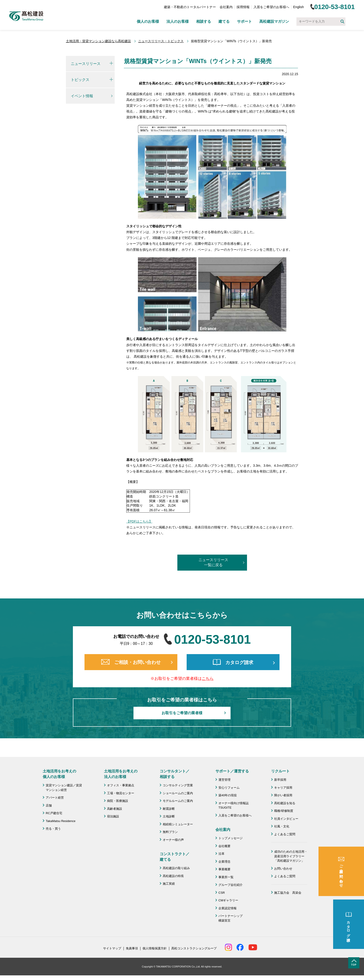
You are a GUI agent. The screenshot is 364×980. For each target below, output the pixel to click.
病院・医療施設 (118, 801)
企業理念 (224, 862)
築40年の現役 (228, 795)
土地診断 (169, 816)
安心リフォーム (229, 788)
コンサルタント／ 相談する (175, 774)
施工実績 (169, 884)
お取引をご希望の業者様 (182, 713)
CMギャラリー (228, 900)
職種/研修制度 (284, 811)
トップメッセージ (231, 838)
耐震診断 (169, 809)
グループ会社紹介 (231, 885)
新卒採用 (280, 780)
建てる (224, 21)
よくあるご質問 (285, 834)
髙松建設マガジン (274, 21)
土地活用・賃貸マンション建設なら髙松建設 (98, 41)
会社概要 (224, 846)
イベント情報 (82, 96)
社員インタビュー (286, 819)
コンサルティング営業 (178, 785)
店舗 (49, 805)
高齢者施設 (115, 809)
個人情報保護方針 (155, 948)
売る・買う (53, 829)
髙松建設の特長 (173, 876)
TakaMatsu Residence (61, 821)
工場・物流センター (121, 793)
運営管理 (224, 780)
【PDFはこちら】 (139, 521)
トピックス (80, 80)
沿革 (221, 854)
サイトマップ (112, 948)
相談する (204, 21)
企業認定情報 (227, 908)
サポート (244, 21)
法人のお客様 (178, 21)
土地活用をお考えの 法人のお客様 (121, 774)
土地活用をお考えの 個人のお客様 (59, 774)
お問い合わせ (283, 869)
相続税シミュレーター (178, 824)
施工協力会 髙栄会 (288, 893)
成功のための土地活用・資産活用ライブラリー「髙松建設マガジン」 (291, 856)
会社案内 (226, 7)
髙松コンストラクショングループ (194, 948)
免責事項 (132, 948)
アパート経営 (55, 798)
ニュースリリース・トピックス (161, 41)
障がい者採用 (283, 795)
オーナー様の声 (173, 840)
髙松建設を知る (285, 803)
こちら (208, 679)
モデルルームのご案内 (178, 801)
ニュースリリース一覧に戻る (213, 562)
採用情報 (243, 7)
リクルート (280, 771)
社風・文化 (282, 826)
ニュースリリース (86, 64)
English (299, 7)
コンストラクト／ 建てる (175, 857)
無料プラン (170, 832)
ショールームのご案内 (178, 793)
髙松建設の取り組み (176, 868)
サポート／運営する (232, 771)
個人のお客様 (148, 21)
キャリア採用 (283, 788)
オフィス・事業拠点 (121, 785)
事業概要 (224, 869)
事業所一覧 (226, 877)
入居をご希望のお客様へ (271, 7)
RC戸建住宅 (54, 813)
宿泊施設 (113, 816)
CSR (222, 893)
